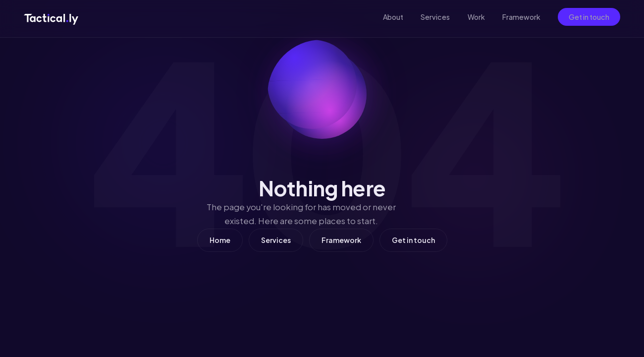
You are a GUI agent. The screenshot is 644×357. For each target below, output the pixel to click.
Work (476, 17)
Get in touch (589, 17)
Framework (521, 17)
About (393, 17)
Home (220, 240)
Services (435, 17)
